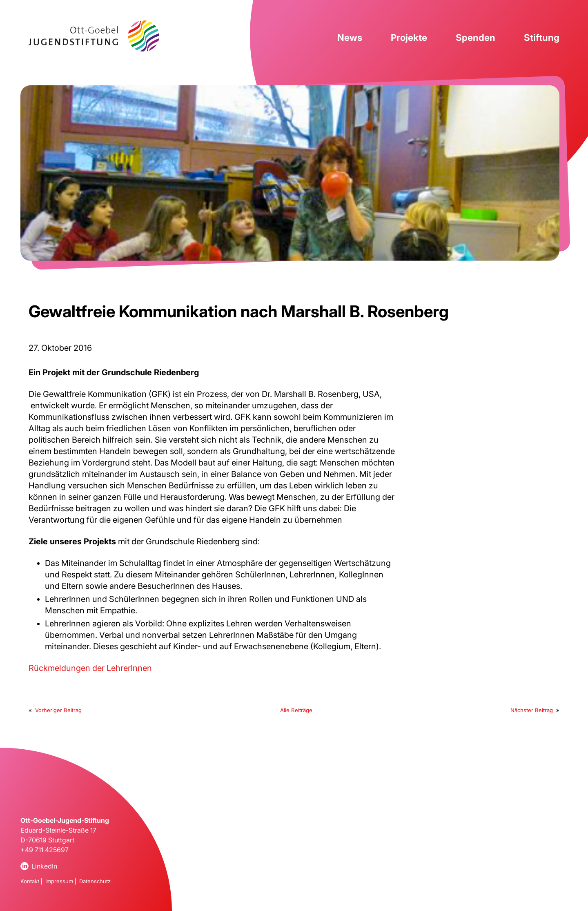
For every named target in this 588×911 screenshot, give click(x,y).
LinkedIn (44, 866)
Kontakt (30, 881)
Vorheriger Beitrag (58, 710)
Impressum (59, 881)
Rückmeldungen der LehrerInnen (90, 668)
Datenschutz (95, 881)
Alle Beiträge (296, 710)
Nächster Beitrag (532, 710)
